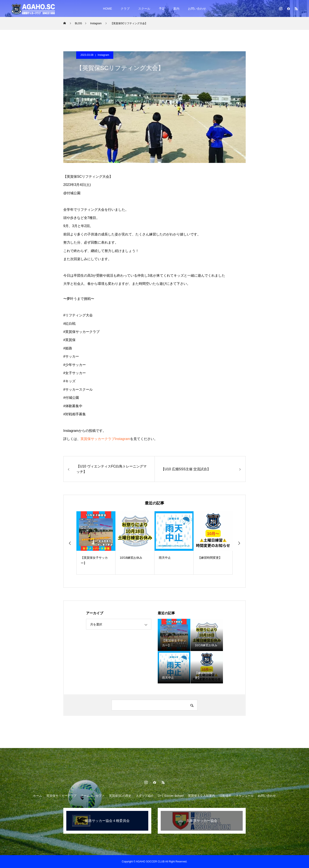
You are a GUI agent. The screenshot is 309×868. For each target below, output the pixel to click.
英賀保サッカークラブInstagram (105, 439)
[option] (96, 543)
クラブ (125, 9)
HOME (108, 9)
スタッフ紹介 (145, 796)
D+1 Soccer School (171, 796)
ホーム (38, 796)
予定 (162, 9)
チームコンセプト (93, 796)
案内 (176, 9)
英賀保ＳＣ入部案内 (201, 796)
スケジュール (245, 796)
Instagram (103, 55)
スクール (144, 9)
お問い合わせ (197, 9)
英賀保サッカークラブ (61, 796)
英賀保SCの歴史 (120, 796)
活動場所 (225, 796)
